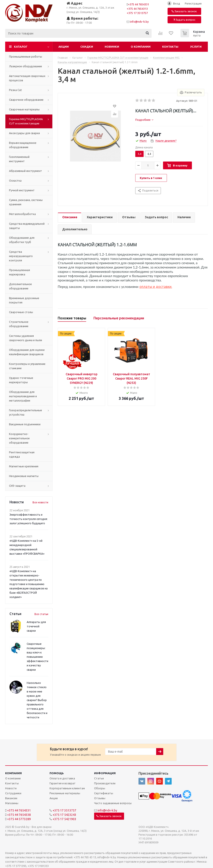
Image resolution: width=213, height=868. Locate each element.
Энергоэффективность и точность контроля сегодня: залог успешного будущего (29, 519)
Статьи (99, 778)
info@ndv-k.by (139, 22)
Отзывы (100, 798)
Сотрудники (13, 793)
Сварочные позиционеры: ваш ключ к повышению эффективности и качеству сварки (37, 657)
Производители (105, 783)
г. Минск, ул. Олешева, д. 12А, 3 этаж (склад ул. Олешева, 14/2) (90, 7)
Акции (64, 47)
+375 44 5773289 (19, 819)
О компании (141, 47)
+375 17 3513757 (137, 13)
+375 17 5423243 (64, 815)
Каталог (21, 47)
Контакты (170, 47)
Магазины (12, 803)
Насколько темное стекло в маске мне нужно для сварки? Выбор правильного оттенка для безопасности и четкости (37, 700)
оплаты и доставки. (156, 287)
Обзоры (100, 788)
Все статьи (41, 614)
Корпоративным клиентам (67, 788)
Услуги (196, 47)
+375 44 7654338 (19, 815)
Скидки (87, 47)
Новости (11, 788)
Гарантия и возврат (63, 783)
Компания (13, 773)
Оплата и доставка (62, 778)
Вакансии (11, 798)
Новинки (112, 47)
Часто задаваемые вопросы (113, 803)
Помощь (57, 773)
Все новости (40, 502)
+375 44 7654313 (137, 9)
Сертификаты (104, 793)
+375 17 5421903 (64, 819)
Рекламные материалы (65, 793)
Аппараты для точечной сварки (36, 626)
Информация (105, 773)
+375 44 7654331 (138, 4)
